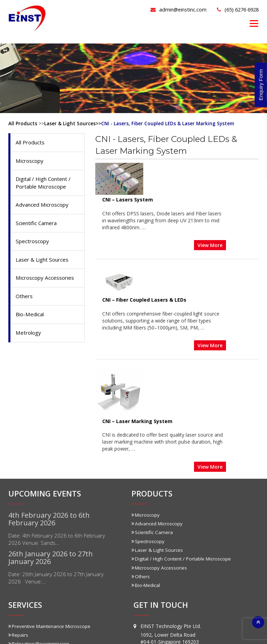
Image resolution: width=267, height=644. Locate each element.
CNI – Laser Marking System (170, 306)
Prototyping (23, 591)
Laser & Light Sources (44, 263)
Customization (26, 582)
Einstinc (120, 633)
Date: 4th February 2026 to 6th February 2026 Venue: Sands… (60, 424)
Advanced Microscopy (44, 207)
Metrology (29, 338)
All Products (23, 123)
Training (19, 536)
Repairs (18, 518)
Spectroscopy (33, 244)
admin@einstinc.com (166, 9)
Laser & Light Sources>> (73, 123)
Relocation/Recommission (40, 527)
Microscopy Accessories (46, 282)
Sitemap (190, 633)
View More (243, 210)
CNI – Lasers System (160, 166)
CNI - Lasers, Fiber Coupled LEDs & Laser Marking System (170, 123)
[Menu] (254, 23)
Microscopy (31, 161)
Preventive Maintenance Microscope (51, 510)
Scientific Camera (38, 225)
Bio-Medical (31, 319)
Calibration (22, 544)
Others (25, 301)
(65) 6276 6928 (234, 9)
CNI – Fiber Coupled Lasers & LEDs (177, 236)
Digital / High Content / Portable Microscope (46, 184)
